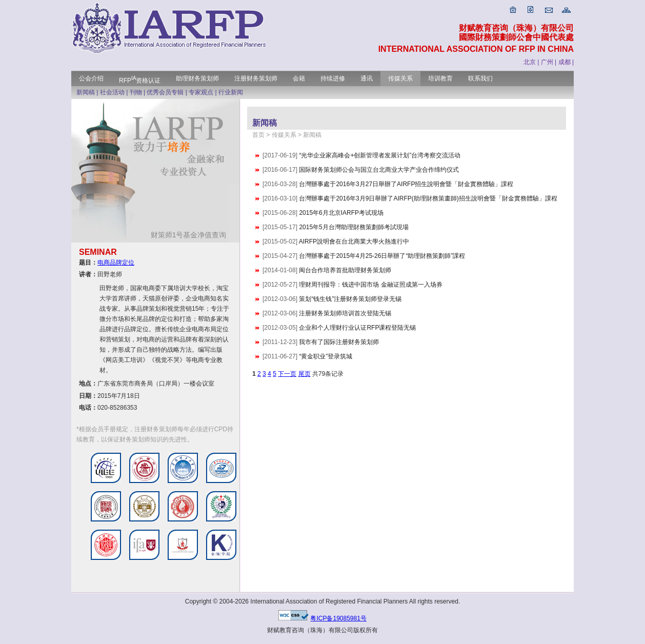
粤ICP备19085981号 (338, 618)
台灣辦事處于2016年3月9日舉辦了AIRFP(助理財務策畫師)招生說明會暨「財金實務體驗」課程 (428, 198)
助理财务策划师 (197, 78)
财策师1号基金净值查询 (193, 235)
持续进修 (333, 78)
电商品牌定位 (116, 263)
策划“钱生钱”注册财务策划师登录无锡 (350, 299)
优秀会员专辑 (165, 92)
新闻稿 (86, 92)
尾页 (305, 374)
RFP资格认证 (140, 80)
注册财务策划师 (256, 78)
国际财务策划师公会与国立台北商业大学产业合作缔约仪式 (379, 170)
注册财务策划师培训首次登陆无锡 (345, 313)
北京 (530, 62)
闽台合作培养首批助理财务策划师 (345, 270)
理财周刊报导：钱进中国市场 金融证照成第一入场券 (370, 285)
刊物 (136, 92)
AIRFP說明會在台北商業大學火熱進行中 (354, 241)
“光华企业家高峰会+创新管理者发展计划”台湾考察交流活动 (380, 155)
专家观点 (201, 92)
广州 (547, 62)
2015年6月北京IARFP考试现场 (341, 213)
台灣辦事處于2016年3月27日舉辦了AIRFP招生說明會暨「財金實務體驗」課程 (406, 184)
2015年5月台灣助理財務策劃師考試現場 (354, 227)
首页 (258, 135)
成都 (565, 62)
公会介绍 (91, 78)
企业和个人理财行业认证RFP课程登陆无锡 (357, 328)
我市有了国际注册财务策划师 (339, 342)
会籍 (299, 78)
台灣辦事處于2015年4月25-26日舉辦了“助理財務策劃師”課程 (382, 256)
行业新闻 (231, 92)
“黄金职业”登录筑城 (326, 356)
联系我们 (480, 78)
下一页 (287, 374)
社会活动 (112, 92)
